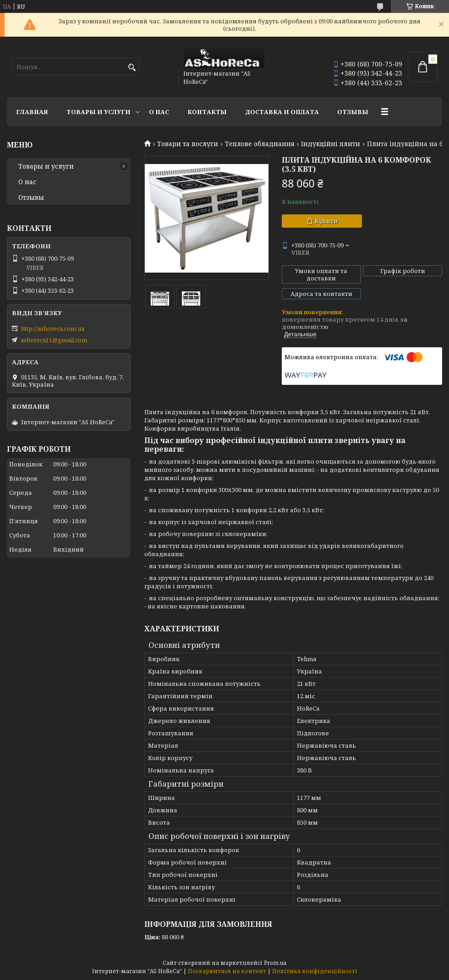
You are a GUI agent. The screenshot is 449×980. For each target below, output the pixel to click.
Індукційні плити (331, 144)
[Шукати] (132, 68)
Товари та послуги (188, 144)
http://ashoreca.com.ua (53, 328)
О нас (159, 112)
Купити (326, 221)
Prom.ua (275, 963)
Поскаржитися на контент (227, 971)
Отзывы (353, 112)
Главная (32, 112)
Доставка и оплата (282, 112)
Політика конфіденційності (315, 971)
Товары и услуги (99, 112)
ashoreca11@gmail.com (54, 340)
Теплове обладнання (260, 144)
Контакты (207, 112)
